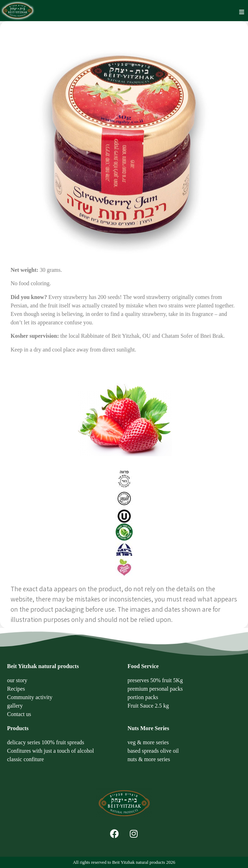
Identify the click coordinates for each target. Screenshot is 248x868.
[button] (242, 12)
